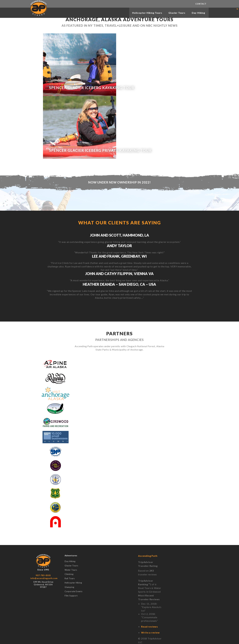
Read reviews (150, 627)
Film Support (71, 596)
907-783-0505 (43, 575)
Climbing (69, 574)
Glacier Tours (176, 13)
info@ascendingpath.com (44, 578)
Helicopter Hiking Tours (145, 13)
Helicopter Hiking (73, 583)
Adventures (71, 556)
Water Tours (71, 570)
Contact (201, 4)
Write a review (150, 632)
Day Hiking (198, 13)
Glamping (69, 587)
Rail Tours (70, 579)
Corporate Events (74, 592)
